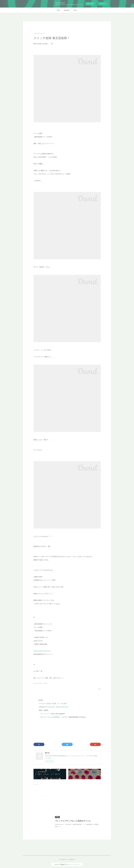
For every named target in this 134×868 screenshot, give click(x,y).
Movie (75, 10)
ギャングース (45, 714)
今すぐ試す (90, 4)
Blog (58, 10)
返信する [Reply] (97, 806)
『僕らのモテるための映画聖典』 (50, 717)
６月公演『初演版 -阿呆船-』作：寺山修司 (53, 704)
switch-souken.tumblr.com (42, 651)
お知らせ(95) (37, 683)
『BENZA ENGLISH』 (62, 707)
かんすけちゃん (43, 797)
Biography (67, 10)
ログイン (103, 4)
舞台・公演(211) (44, 683)
